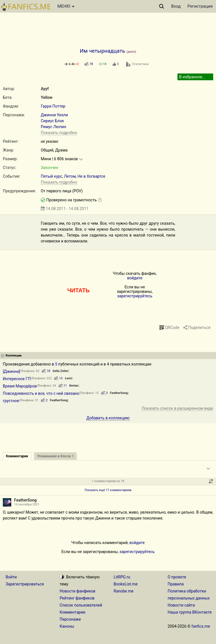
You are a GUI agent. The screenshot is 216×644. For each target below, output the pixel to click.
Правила (176, 584)
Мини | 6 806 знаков (59, 159)
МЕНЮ (66, 6)
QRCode (172, 327)
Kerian (74, 386)
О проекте (177, 577)
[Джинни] (11, 371)
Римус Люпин (53, 127)
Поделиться (199, 327)
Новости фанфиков (77, 591)
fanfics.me (201, 626)
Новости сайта (181, 605)
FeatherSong (119, 393)
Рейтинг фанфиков (77, 598)
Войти (11, 577)
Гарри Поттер (53, 106)
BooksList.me (126, 584)
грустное (11, 401)
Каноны (67, 626)
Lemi (68, 378)
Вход (176, 6)
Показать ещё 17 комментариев (108, 490)
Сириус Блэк (52, 121)
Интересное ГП (17, 379)
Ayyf (45, 89)
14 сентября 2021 (27, 504)
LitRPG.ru (122, 577)
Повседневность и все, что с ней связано (41, 393)
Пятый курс (51, 176)
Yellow (47, 97)
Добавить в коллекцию (108, 418)
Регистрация (200, 6)
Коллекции (14, 356)
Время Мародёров (20, 386)
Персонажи (70, 619)
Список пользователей (81, 605)
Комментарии (72, 612)
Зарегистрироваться (25, 584)
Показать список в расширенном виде (177, 408)
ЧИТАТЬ (78, 290)
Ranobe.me (124, 591)
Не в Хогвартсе (92, 176)
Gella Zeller (60, 371)
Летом (70, 176)
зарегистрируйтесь (135, 296)
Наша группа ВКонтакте (190, 612)
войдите (135, 278)
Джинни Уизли (54, 115)
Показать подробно (59, 133)
